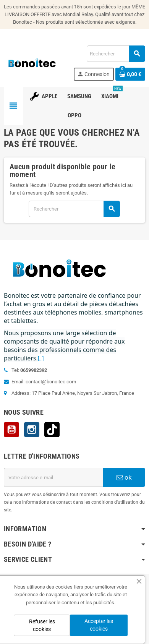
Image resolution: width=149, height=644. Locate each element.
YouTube (11, 430)
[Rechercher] (116, 54)
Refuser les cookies (42, 625)
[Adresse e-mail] (53, 477)
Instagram (32, 430)
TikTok (52, 430)
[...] (41, 359)
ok (124, 477)
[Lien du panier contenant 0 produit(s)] (130, 74)
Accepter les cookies (99, 625)
